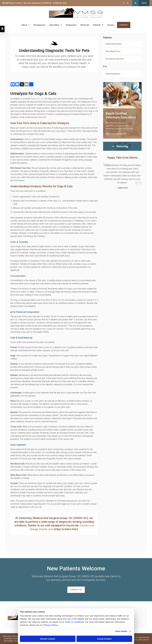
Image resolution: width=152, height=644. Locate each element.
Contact (124, 25)
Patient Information (114, 44)
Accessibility (8, 641)
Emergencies (39, 25)
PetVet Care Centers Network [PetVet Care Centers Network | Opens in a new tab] (140, 640)
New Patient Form (113, 51)
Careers (111, 25)
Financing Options (113, 74)
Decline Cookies (48, 639)
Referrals (85, 25)
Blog (105, 66)
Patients (97, 25)
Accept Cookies (104, 639)
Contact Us (76, 590)
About (24, 25)
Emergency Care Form (115, 59)
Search (17, 641)
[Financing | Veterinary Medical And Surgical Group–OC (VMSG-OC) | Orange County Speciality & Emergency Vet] (122, 146)
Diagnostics (71, 25)
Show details (121, 631)
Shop (144, 3)
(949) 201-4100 (61, 3)
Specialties (54, 25)
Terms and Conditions (10, 636)
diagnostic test (38, 99)
